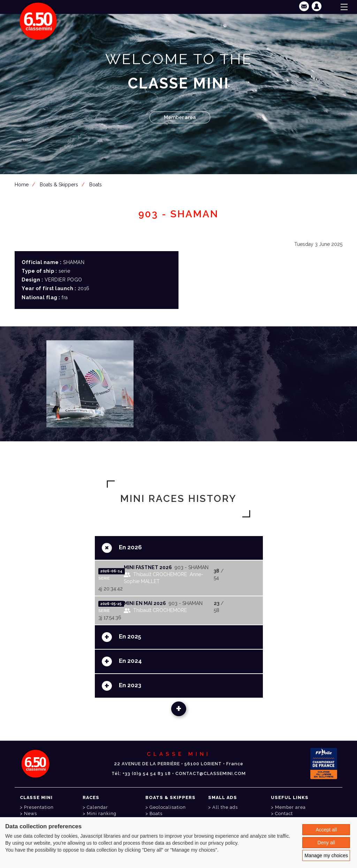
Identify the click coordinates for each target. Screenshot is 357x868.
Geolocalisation (168, 807)
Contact (284, 813)
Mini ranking (102, 813)
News (31, 813)
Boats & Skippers (59, 185)
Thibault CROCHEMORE (160, 574)
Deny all (326, 843)
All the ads (225, 807)
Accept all (326, 830)
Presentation (39, 807)
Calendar (97, 807)
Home (22, 185)
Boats (96, 185)
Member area (180, 117)
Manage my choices (326, 855)
